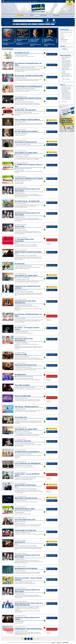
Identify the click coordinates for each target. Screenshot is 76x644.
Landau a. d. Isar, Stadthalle (21, 420)
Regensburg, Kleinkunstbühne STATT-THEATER (25, 89)
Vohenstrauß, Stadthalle (21, 318)
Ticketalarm (43, 15)
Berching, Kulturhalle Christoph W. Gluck (24, 582)
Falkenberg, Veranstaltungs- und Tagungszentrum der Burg (27, 607)
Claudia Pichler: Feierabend (6, 40)
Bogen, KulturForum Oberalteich (22, 357)
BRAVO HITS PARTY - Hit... (67, 76)
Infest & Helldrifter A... (66, 57)
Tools (26, 2)
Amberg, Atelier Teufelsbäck (22, 230)
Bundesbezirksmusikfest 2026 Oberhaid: (23, 168)
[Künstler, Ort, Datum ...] (28, 21)
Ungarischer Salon (65, 68)
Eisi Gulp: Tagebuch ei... (66, 99)
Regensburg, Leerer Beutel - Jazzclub (23, 144)
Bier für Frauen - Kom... (66, 90)
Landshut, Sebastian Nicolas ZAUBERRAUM (25, 292)
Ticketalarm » (49, 244)
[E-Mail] (66, 34)
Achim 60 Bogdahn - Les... (67, 66)
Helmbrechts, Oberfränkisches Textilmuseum (25, 102)
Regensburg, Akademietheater (22, 55)
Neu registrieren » (64, 41)
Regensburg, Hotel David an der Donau (24, 367)
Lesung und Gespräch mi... (67, 64)
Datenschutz (59, 643)
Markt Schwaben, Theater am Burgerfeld (24, 112)
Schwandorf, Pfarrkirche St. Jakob (23, 279)
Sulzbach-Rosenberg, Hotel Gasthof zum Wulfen (26, 67)
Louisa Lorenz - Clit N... (66, 60)
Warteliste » (49, 243)
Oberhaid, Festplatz (20, 170)
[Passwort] (66, 36)
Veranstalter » (64, 48)
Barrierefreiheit (66, 643)
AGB (18, 2)
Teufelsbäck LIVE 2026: (20, 228)
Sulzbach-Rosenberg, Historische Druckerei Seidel (26, 478)
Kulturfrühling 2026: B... (66, 95)
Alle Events (20, 15)
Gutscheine (56, 15)
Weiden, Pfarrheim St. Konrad (22, 398)
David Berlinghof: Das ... (66, 92)
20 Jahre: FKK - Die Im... (66, 96)
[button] (62, 38)
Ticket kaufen (51, 54)
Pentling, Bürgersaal (20, 622)
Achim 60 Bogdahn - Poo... (67, 70)
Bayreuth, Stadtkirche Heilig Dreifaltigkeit (24, 433)
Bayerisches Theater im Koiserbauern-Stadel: (24, 377)
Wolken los (64, 59)
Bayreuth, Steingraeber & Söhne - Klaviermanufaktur (26, 245)
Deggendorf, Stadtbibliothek (22, 343)
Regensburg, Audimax (20, 193)
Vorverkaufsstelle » (65, 50)
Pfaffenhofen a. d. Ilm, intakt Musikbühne (24, 466)
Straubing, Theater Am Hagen (22, 631)
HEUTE (32, 15)
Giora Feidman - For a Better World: (22, 155)
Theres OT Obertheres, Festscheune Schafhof (25, 443)
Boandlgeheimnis (65, 91)
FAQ (15, 2)
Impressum (35, 2)
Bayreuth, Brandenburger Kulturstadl (23, 533)
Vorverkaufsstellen (9, 2)
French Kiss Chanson (66, 74)
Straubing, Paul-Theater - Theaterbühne (24, 454)
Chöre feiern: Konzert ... (66, 67)
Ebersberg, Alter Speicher (21, 122)
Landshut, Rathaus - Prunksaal (22, 156)
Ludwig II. (64, 71)
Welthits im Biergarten (66, 63)
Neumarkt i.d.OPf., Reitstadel (22, 134)
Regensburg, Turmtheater (21, 78)
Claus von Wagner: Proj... (67, 98)
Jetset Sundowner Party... (67, 62)
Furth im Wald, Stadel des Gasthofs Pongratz (25, 378)
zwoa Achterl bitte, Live (66, 75)
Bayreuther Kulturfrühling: (20, 522)
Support (22, 2)
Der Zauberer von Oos (66, 87)
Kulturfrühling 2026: (19, 100)
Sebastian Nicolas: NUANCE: (21, 290)
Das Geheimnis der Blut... (67, 88)
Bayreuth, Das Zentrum (21, 523)
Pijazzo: (17, 243)
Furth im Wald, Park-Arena (21, 204)
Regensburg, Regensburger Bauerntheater (24, 266)
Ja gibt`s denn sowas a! (66, 94)
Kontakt (30, 2)
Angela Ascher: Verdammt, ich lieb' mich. (49, 40)
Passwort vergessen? (64, 39)
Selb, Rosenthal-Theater (21, 571)
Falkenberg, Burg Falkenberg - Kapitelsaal (24, 305)
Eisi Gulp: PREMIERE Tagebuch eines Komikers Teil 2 (35, 40)
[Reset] (42, 21)
